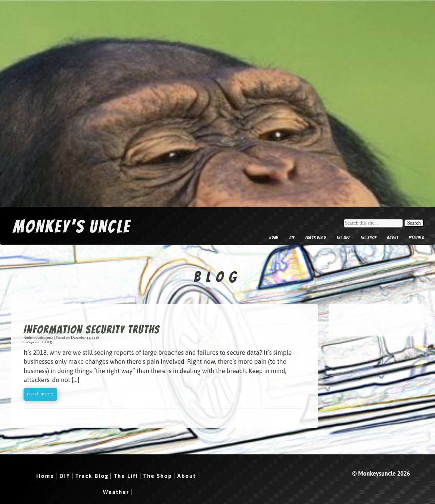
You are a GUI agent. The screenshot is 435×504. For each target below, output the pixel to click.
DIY (292, 237)
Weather (417, 237)
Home (274, 237)
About (393, 237)
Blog (47, 342)
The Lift (343, 237)
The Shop (369, 237)
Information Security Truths (92, 330)
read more (40, 394)
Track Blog (316, 237)
